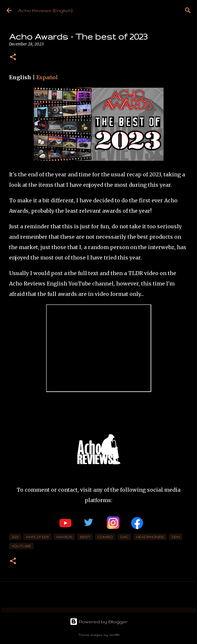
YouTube (21, 546)
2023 (15, 537)
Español (47, 77)
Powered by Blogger (99, 622)
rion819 (114, 635)
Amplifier (37, 537)
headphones (150, 537)
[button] (13, 57)
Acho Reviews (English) (45, 10)
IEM (176, 537)
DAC (124, 537)
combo (105, 537)
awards (64, 537)
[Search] (188, 10)
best (85, 537)
